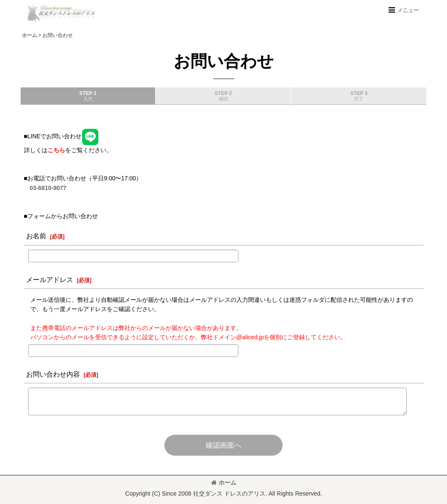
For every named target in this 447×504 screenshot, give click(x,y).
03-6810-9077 (48, 188)
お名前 (36, 236)
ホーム (224, 483)
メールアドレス (50, 280)
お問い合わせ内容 (53, 374)
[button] (403, 10)
